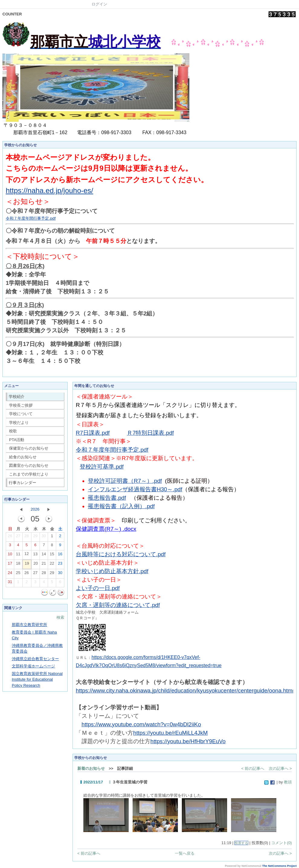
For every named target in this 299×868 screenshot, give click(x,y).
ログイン (99, 4)
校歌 (13, 431)
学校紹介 (17, 397)
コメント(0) (281, 843)
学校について (21, 414)
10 (10, 555)
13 (35, 555)
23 (60, 565)
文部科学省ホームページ (33, 666)
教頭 (288, 782)
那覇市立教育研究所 (29, 625)
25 (18, 574)
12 (27, 555)
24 (10, 574)
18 (18, 565)
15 (52, 555)
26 (10, 537)
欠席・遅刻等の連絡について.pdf (118, 605)
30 (44, 537)
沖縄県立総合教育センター (35, 659)
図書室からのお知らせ (29, 465)
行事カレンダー (23, 483)
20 (36, 565)
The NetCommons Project (279, 866)
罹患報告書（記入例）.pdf (121, 506)
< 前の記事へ (253, 768)
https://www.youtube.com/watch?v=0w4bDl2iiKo (141, 724)
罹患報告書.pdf (107, 498)
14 (44, 555)
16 (60, 555)
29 (35, 537)
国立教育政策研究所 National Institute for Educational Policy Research (37, 679)
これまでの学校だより (29, 474)
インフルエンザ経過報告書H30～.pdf (135, 489)
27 (18, 537)
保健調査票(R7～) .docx (106, 529)
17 (10, 565)
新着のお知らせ (91, 768)
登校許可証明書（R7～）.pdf (125, 481)
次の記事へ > (280, 768)
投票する (241, 843)
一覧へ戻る (185, 853)
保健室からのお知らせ (29, 448)
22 (52, 565)
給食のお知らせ (23, 457)
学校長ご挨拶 (21, 405)
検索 (60, 617)
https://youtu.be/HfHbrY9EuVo (188, 741)
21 (44, 565)
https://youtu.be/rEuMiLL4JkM (170, 733)
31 (10, 583)
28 (27, 537)
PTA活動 (17, 440)
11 (18, 555)
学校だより (19, 423)
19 (27, 565)
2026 (35, 509)
